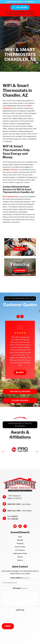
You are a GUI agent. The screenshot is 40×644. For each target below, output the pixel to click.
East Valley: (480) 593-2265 (20, 12)
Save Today (20, 249)
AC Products (20, 550)
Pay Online (20, 7)
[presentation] (18, 616)
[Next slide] (22, 316)
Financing (20, 543)
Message (20, 588)
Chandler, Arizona (10, 170)
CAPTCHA (20, 610)
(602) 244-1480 (14, 511)
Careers (20, 557)
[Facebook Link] (15, 527)
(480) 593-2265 (14, 504)
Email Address (20, 578)
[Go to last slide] (18, 316)
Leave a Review (20, 400)
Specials (20, 540)
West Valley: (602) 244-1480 (20, 14)
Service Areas (20, 547)
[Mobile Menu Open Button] (36, 23)
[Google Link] (20, 527)
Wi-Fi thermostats (10, 197)
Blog (20, 537)
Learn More (20, 270)
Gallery (20, 560)
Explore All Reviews (20, 392)
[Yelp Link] (25, 527)
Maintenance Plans (20, 553)
